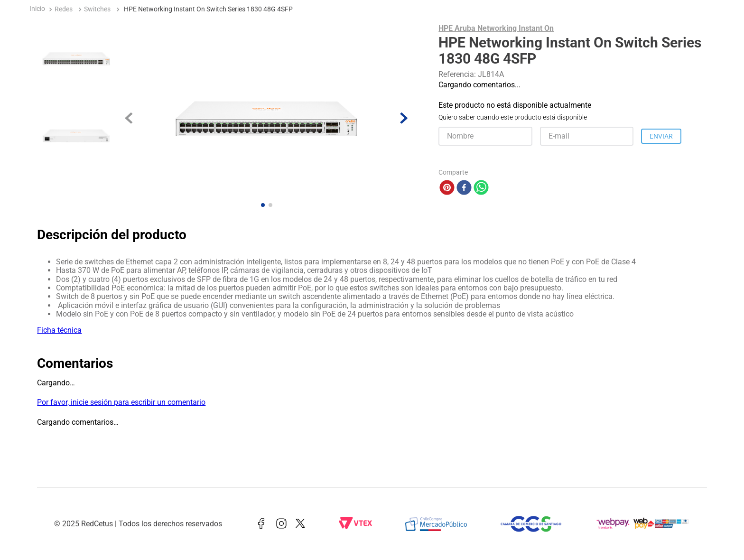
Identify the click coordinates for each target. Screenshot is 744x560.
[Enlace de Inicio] (37, 10)
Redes (64, 9)
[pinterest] (447, 188)
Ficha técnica (59, 330)
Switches (97, 9)
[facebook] (464, 188)
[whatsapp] (481, 188)
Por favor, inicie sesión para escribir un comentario (121, 402)
